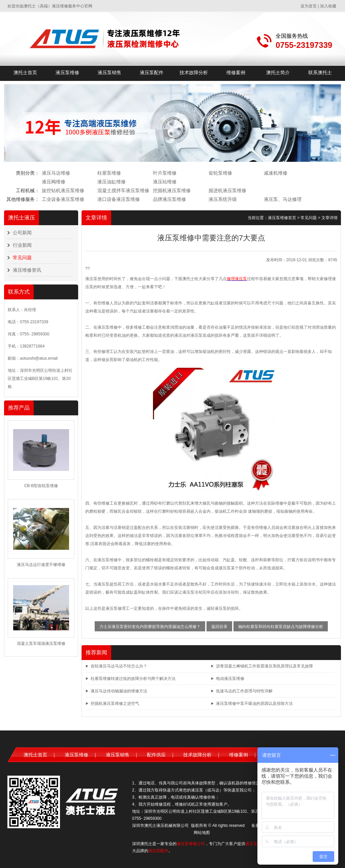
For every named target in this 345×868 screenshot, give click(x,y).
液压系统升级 (223, 199)
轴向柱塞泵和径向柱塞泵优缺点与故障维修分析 (281, 627)
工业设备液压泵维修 (63, 199)
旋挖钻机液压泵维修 (63, 190)
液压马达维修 (56, 173)
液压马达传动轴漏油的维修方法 (119, 691)
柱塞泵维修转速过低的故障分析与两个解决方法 (133, 679)
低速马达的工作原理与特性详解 (244, 691)
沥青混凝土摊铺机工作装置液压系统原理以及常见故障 (264, 666)
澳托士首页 (25, 72)
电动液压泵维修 (230, 679)
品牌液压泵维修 (169, 199)
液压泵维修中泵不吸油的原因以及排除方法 (254, 704)
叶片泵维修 (165, 173)
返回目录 (219, 627)
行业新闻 (22, 245)
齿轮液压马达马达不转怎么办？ (119, 666)
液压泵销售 (109, 72)
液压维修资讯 (27, 270)
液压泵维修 (67, 72)
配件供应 (156, 755)
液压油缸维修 (112, 182)
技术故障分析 (194, 72)
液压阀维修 (54, 182)
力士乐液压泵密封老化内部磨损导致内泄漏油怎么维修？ (150, 627)
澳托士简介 (278, 72)
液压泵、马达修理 (283, 199)
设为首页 (309, 6)
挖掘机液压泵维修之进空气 (115, 704)
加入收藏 (328, 6)
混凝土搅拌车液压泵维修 (123, 190)
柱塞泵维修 (109, 173)
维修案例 (236, 72)
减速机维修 (276, 173)
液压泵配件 (152, 72)
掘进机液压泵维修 (227, 190)
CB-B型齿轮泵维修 (41, 486)
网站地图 (202, 833)
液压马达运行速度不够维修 (41, 565)
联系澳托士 (320, 72)
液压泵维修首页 (282, 218)
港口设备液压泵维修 (119, 199)
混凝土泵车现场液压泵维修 (41, 643)
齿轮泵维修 (220, 173)
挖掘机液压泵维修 (172, 190)
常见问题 (22, 258)
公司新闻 (22, 233)
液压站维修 (165, 182)
